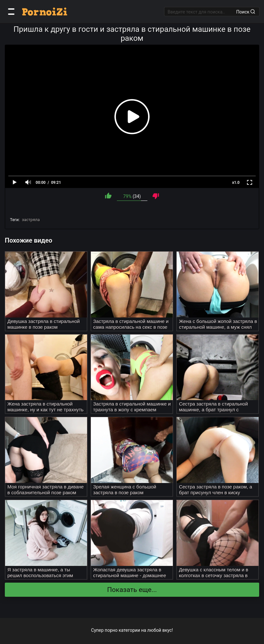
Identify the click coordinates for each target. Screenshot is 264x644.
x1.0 (236, 183)
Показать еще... (132, 590)
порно (111, 630)
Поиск (246, 12)
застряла (31, 220)
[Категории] (11, 12)
